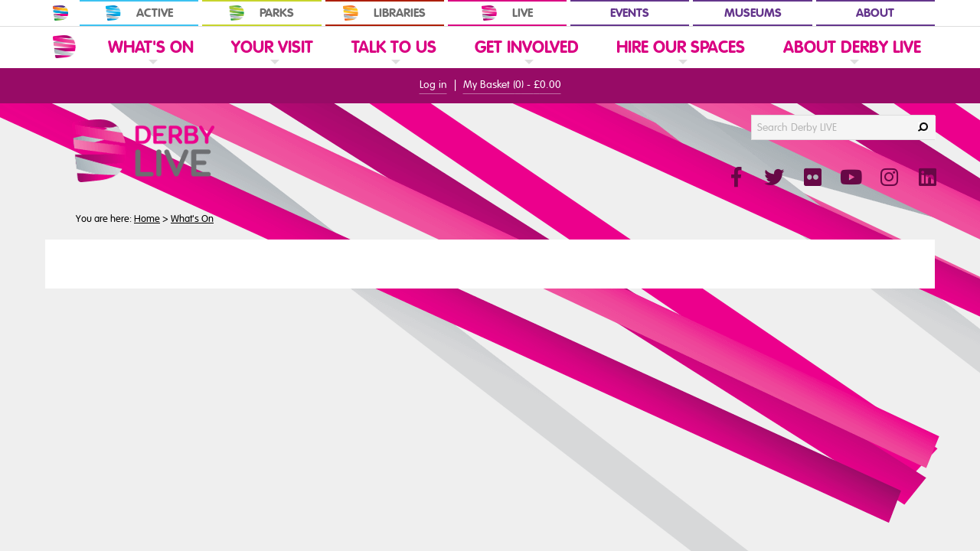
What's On (192, 219)
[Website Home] (64, 47)
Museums (753, 13)
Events (630, 13)
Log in (433, 85)
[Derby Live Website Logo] (185, 151)
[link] (151, 67)
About (875, 13)
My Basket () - (512, 85)
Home (147, 219)
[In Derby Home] (60, 13)
